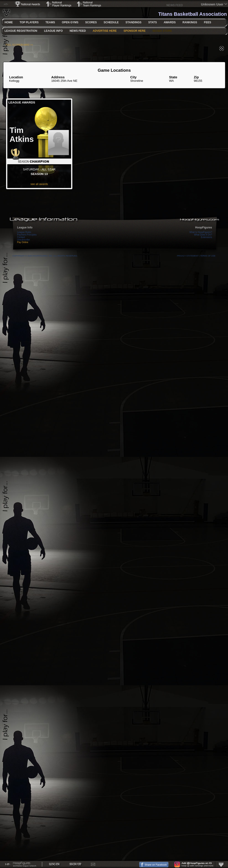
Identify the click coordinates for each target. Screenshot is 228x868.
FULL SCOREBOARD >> (19, 45)
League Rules (24, 232)
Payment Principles (27, 235)
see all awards (39, 184)
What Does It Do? (203, 235)
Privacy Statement (188, 256)
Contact (21, 237)
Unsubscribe (23, 240)
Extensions (206, 237)
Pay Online (23, 242)
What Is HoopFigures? (201, 232)
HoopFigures (204, 228)
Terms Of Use (208, 256)
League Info (25, 228)
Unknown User (212, 4)
